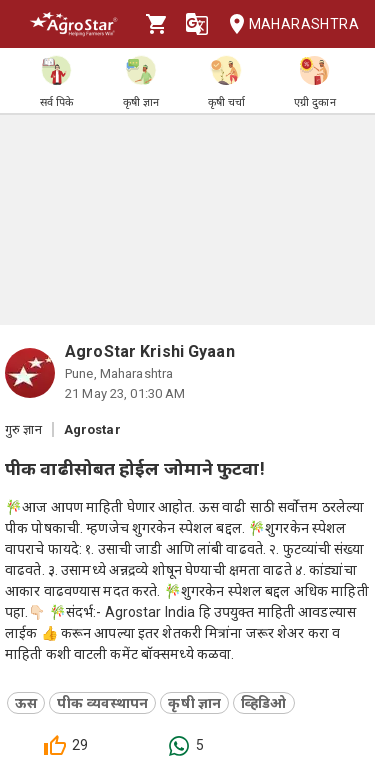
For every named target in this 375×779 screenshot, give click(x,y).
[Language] (197, 24)
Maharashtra (288, 24)
